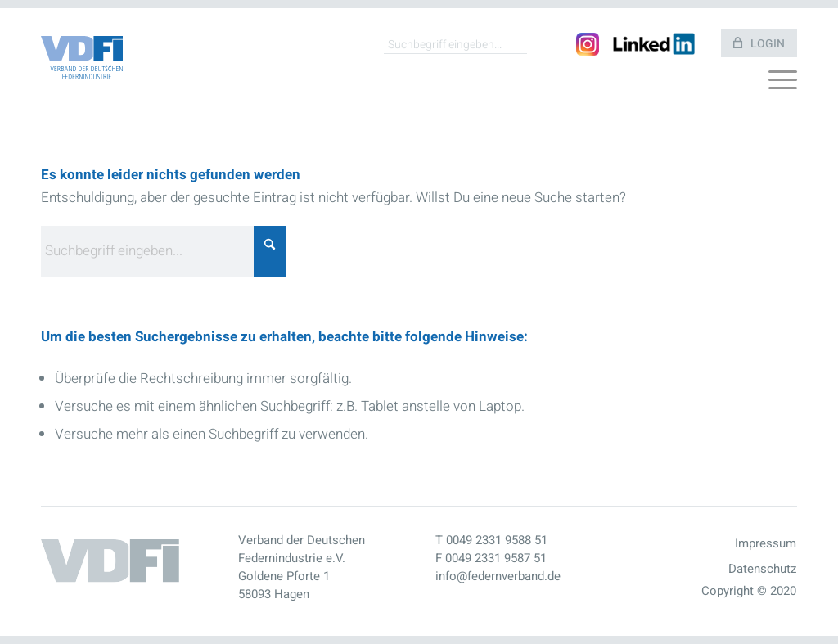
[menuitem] (783, 84)
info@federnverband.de (498, 576)
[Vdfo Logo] (82, 58)
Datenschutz (762, 569)
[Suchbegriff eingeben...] (455, 44)
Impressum (766, 543)
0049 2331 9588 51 (497, 540)
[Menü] (783, 84)
